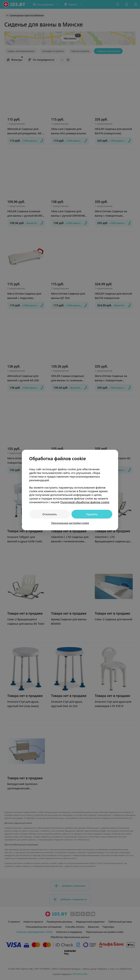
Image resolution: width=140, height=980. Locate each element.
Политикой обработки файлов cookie (85, 502)
